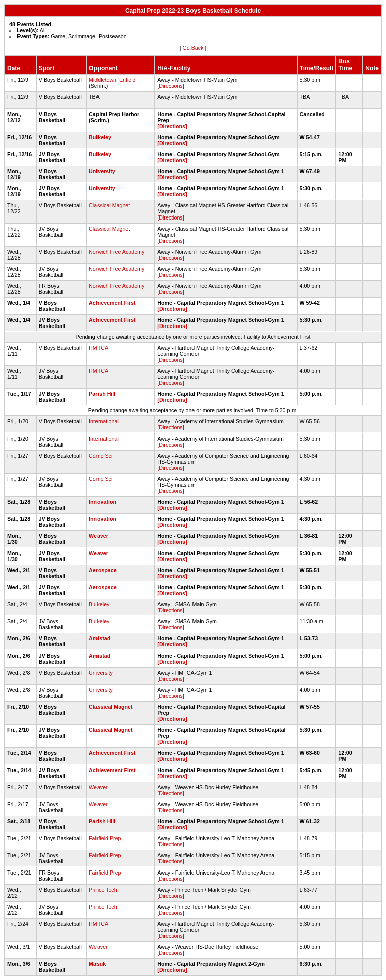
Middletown (103, 80)
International (104, 421)
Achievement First (112, 303)
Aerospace (103, 570)
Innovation (103, 502)
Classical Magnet (109, 205)
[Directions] (171, 86)
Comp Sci (101, 456)
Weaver (99, 536)
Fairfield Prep (105, 838)
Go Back (193, 48)
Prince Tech (103, 890)
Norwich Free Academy (117, 252)
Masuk (97, 964)
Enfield (127, 80)
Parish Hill (102, 394)
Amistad (100, 638)
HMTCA (98, 348)
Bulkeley (100, 137)
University (102, 171)
